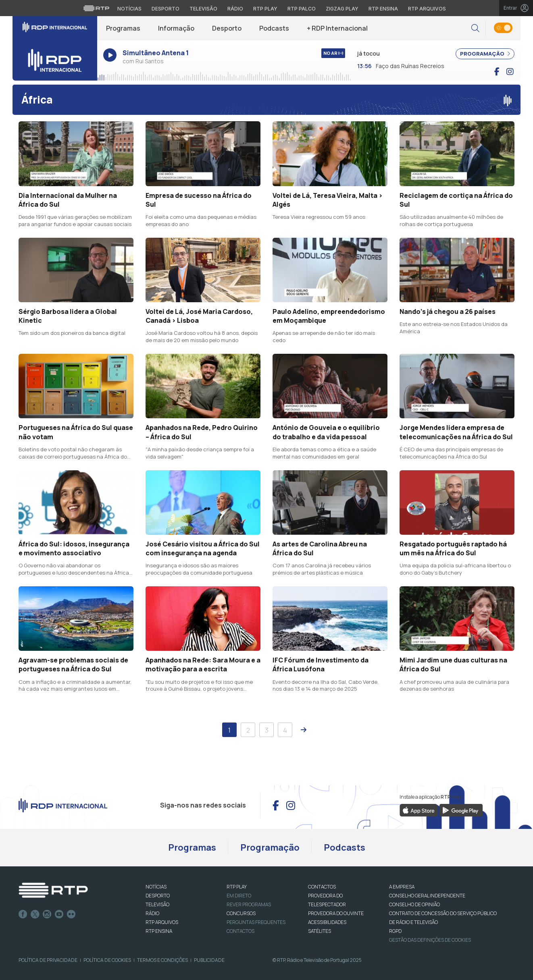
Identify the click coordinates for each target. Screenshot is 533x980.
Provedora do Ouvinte (336, 913)
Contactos (240, 931)
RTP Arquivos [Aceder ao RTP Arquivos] (427, 9)
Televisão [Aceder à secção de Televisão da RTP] (203, 9)
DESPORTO (158, 896)
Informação (176, 28)
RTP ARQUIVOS (162, 922)
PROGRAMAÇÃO (485, 54)
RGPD (395, 931)
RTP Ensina (159, 931)
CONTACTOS (322, 887)
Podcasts (274, 28)
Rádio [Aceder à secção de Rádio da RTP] (235, 9)
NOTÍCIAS (156, 887)
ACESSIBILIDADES (327, 922)
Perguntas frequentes (256, 922)
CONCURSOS (241, 913)
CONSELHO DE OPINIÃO (414, 904)
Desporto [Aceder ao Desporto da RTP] (166, 9)
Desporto (227, 28)
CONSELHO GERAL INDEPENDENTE (427, 896)
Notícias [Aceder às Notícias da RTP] (129, 9)
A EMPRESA (402, 887)
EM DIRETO (239, 896)
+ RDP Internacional (337, 28)
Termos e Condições (162, 960)
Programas (123, 28)
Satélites (320, 931)
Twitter (35, 914)
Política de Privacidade (48, 960)
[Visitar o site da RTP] (96, 8)
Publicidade (209, 960)
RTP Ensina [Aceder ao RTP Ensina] (383, 9)
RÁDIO (152, 913)
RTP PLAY (237, 887)
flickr (71, 914)
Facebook (23, 914)
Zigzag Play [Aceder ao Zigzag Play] (342, 9)
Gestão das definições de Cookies (430, 940)
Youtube (59, 914)
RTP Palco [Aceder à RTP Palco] (302, 9)
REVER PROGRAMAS (249, 904)
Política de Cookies (107, 960)
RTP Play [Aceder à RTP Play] (265, 9)
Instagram (47, 914)
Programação (270, 847)
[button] (475, 28)
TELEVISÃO (157, 904)
